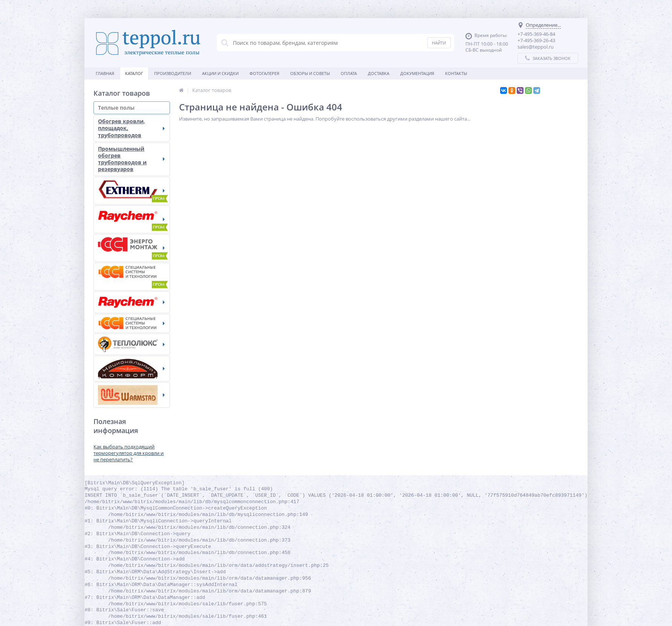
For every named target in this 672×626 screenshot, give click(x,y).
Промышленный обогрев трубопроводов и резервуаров (132, 159)
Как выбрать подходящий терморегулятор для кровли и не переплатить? (129, 453)
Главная (105, 73)
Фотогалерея (265, 73)
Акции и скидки (221, 73)
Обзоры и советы (310, 73)
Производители (173, 73)
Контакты (456, 73)
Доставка (379, 73)
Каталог (135, 73)
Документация (418, 73)
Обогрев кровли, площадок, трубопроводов (132, 128)
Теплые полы (132, 108)
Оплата (349, 73)
